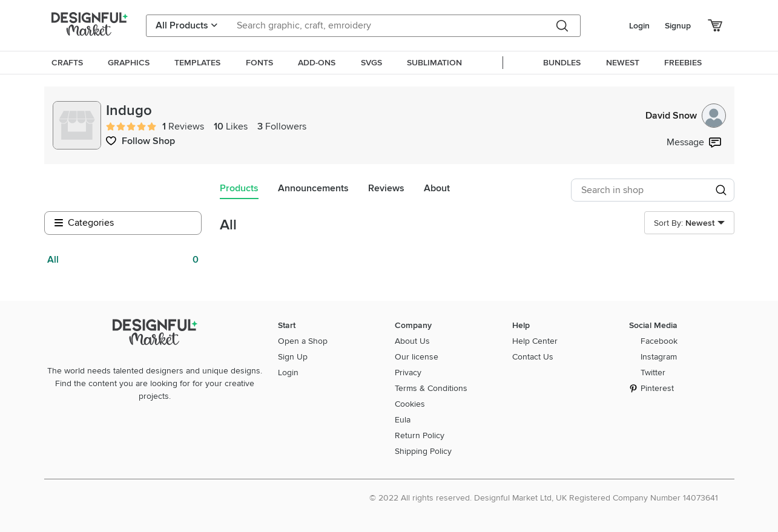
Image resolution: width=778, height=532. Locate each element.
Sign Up (293, 357)
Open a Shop (303, 341)
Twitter (653, 373)
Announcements (313, 188)
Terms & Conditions (431, 388)
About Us (412, 341)
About (437, 188)
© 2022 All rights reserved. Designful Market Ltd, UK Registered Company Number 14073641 (544, 498)
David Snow (686, 116)
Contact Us (533, 357)
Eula (403, 420)
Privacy (408, 373)
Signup (678, 26)
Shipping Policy (423, 451)
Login (639, 26)
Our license (417, 357)
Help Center (535, 341)
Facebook (659, 341)
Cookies (410, 404)
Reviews (386, 188)
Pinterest (657, 388)
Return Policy (420, 435)
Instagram (659, 357)
